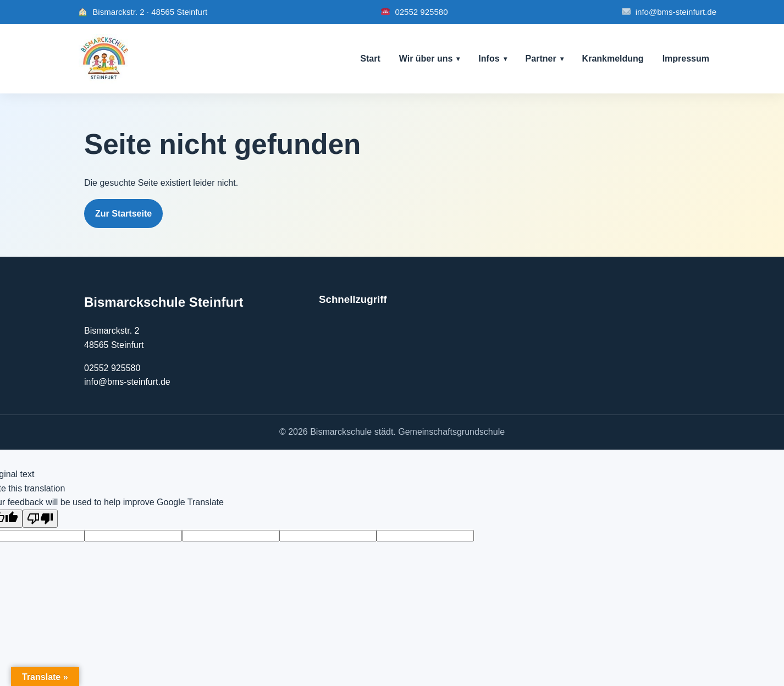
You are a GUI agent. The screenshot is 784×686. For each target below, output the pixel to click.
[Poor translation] (40, 519)
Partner (541, 59)
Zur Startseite (123, 214)
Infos (489, 59)
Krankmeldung (613, 59)
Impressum (686, 59)
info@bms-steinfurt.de (669, 12)
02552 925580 (414, 12)
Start (370, 59)
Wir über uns (426, 59)
